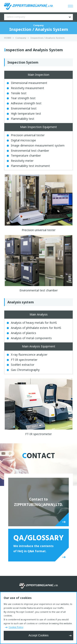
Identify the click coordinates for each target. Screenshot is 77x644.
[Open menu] (70, 6)
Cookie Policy (16, 627)
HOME (8, 38)
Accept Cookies (38, 635)
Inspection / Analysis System (47, 38)
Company (21, 38)
